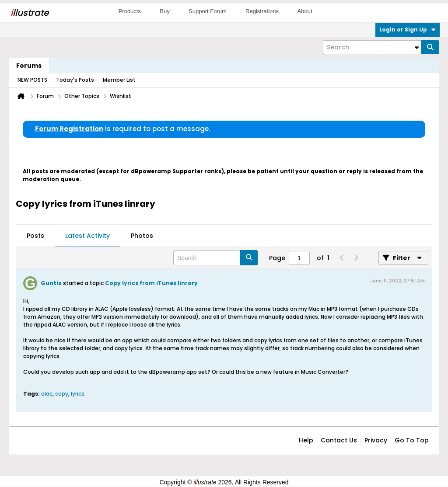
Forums (29, 66)
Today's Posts (75, 80)
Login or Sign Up (408, 30)
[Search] (372, 47)
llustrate (30, 13)
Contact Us (339, 440)
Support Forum (208, 11)
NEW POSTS (32, 80)
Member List (119, 80)
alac (47, 394)
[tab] (35, 236)
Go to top (412, 440)
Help (306, 440)
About (305, 11)
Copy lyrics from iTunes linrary (151, 283)
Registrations (262, 11)
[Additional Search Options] (416, 47)
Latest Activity (87, 236)
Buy (164, 11)
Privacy (376, 440)
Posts (35, 236)
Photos (142, 236)
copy (62, 394)
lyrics (78, 394)
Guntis (51, 283)
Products (130, 11)
